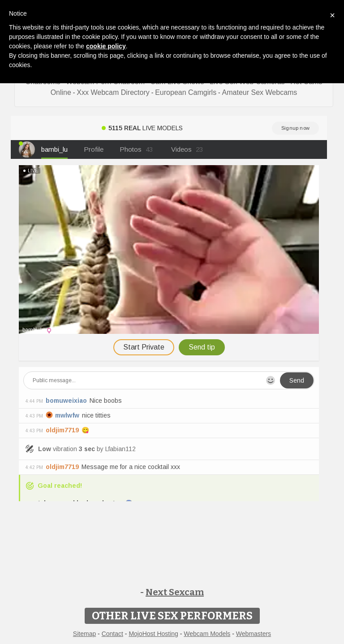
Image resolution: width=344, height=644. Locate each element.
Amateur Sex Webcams (260, 92)
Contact (112, 634)
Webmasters (254, 634)
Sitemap (84, 634)
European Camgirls (186, 92)
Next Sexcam (175, 592)
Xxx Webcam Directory (113, 92)
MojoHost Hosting (153, 634)
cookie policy (106, 46)
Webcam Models (207, 634)
